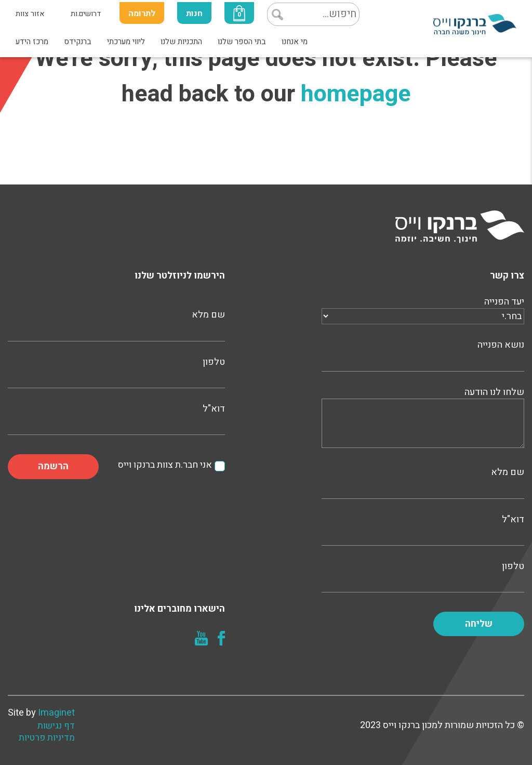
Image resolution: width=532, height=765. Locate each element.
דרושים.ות (86, 14)
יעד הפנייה (423, 309)
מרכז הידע (32, 42)
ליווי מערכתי (126, 42)
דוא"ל (423, 529)
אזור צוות (30, 14)
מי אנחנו (295, 42)
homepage (356, 94)
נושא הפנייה (423, 354)
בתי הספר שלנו (242, 42)
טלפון (423, 576)
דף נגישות (56, 726)
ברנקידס (78, 42)
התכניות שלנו (181, 42)
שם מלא (423, 482)
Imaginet (56, 713)
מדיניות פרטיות (47, 738)
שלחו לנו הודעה (423, 419)
